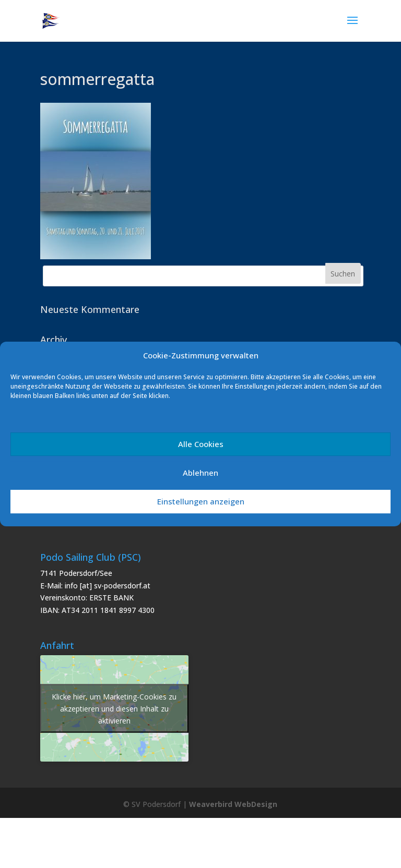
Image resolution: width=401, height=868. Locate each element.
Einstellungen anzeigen (201, 501)
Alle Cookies (201, 444)
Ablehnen (200, 473)
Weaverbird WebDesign (233, 804)
